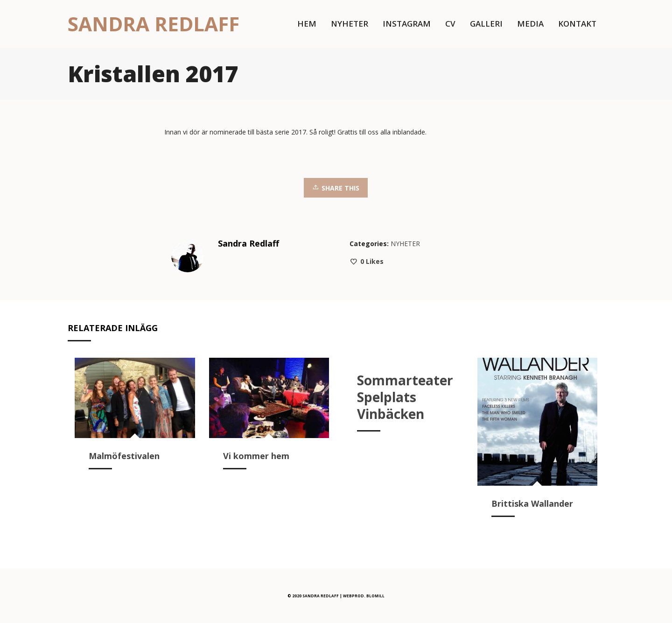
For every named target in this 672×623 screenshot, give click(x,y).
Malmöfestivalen (124, 456)
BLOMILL (375, 596)
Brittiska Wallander (532, 503)
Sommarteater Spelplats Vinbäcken (405, 397)
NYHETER (405, 244)
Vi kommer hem (256, 456)
